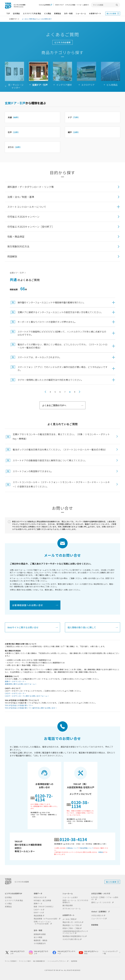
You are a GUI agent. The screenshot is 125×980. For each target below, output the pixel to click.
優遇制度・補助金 (41, 940)
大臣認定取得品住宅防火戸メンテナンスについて (75, 932)
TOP (8, 13)
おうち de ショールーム (72, 909)
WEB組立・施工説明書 (42, 900)
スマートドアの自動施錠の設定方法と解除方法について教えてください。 (50, 460)
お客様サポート (95, 13)
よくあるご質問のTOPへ (54, 405)
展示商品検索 (68, 905)
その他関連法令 (40, 943)
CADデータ (38, 910)
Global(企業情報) (45, 5)
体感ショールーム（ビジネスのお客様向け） (75, 901)
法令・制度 (68, 13)
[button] (62, 207)
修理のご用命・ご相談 (71, 928)
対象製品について (72, 848)
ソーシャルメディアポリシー (58, 961)
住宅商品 (16, 13)
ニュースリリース (98, 919)
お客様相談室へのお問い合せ (28, 605)
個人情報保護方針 (39, 961)
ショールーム (81, 13)
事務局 (101, 852)
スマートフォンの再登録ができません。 (33, 471)
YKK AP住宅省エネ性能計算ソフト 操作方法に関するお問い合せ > (31, 708)
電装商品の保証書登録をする (74, 936)
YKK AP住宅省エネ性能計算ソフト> (19, 705)
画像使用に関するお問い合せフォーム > (21, 684)
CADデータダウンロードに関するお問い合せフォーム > (27, 696)
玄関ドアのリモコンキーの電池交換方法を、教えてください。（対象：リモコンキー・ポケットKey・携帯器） (61, 436)
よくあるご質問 (68, 919)
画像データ (38, 904)
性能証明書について (87, 848)
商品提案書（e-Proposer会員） (46, 919)
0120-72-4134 (44, 798)
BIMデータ (38, 913)
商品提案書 (38, 916)
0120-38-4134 (73, 839)
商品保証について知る (71, 925)
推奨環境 (74, 961)
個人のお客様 (111, 13)
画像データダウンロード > (15, 681)
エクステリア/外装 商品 (32, 13)
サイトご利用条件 (11, 961)
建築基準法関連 (40, 934)
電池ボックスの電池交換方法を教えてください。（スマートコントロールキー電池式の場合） (60, 449)
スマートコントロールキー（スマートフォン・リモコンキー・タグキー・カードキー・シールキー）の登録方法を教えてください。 (61, 484)
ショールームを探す (70, 897)
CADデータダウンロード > (15, 693)
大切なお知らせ (97, 915)
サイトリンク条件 (25, 961)
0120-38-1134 (80, 804)
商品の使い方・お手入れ (72, 922)
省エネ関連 (38, 937)
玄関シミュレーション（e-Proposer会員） (42, 923)
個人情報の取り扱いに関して (82, 627)
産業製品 (57, 13)
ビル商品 (48, 13)
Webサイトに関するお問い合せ (23, 627)
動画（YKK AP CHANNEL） (44, 907)
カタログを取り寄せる (71, 939)
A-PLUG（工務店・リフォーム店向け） (105, 898)
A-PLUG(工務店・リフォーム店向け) (77, 5)
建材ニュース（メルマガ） (102, 902)
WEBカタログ (59, 5)
